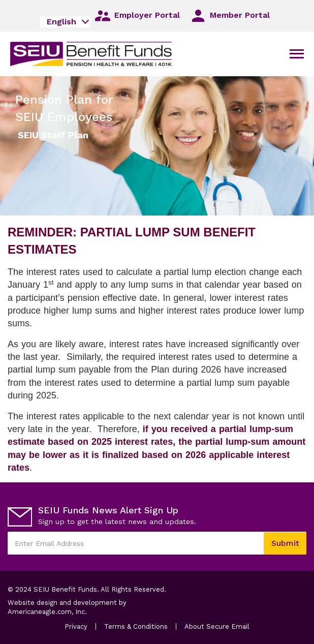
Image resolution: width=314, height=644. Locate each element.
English (61, 22)
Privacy (76, 626)
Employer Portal (137, 16)
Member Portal (229, 16)
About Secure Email (217, 626)
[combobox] (65, 22)
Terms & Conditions (136, 626)
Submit (285, 543)
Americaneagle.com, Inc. (57, 612)
